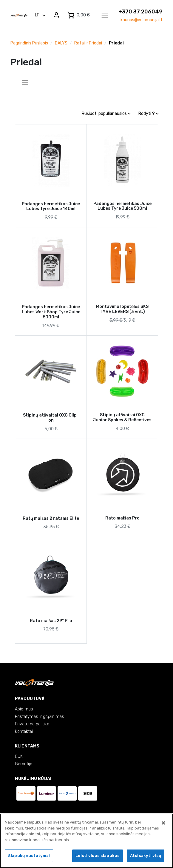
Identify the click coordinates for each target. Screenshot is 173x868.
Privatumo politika (32, 724)
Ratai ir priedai (88, 43)
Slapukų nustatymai (29, 858)
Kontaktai (24, 731)
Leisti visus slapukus (98, 858)
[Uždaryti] (163, 825)
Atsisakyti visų (146, 858)
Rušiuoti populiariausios (106, 114)
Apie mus (24, 709)
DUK (19, 757)
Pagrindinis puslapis (29, 43)
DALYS (61, 43)
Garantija (24, 764)
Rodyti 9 (149, 114)
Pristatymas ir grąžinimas (40, 717)
